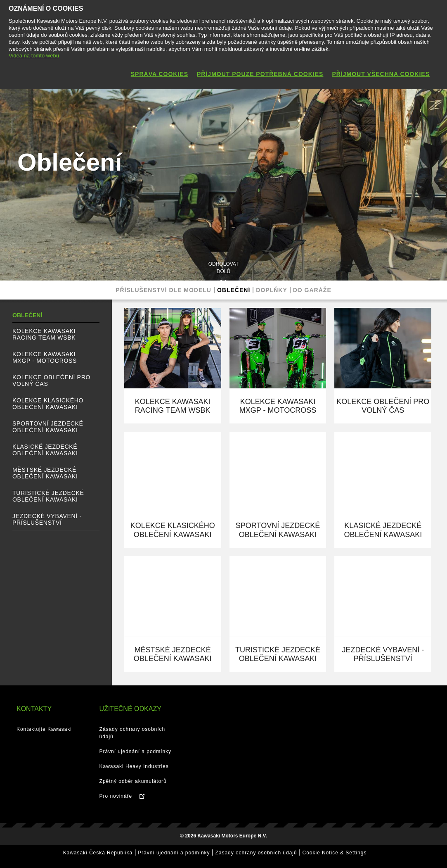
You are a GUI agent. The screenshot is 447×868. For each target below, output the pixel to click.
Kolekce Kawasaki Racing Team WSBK (44, 334)
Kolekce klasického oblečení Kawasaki (48, 404)
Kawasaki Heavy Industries (134, 766)
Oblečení (234, 290)
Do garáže (312, 290)
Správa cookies (160, 74)
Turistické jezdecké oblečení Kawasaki (48, 496)
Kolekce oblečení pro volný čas (51, 380)
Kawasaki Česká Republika (98, 853)
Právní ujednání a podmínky (135, 751)
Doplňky (271, 290)
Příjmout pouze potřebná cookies (260, 74)
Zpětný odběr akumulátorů (133, 781)
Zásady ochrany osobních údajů (256, 853)
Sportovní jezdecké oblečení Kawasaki (48, 427)
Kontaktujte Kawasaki (44, 729)
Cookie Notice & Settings (335, 853)
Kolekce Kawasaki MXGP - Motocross (45, 357)
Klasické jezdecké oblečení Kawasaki (45, 450)
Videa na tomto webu (34, 56)
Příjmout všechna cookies (381, 74)
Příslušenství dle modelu (163, 290)
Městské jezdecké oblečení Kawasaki (45, 473)
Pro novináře (116, 796)
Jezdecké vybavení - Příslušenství (47, 519)
